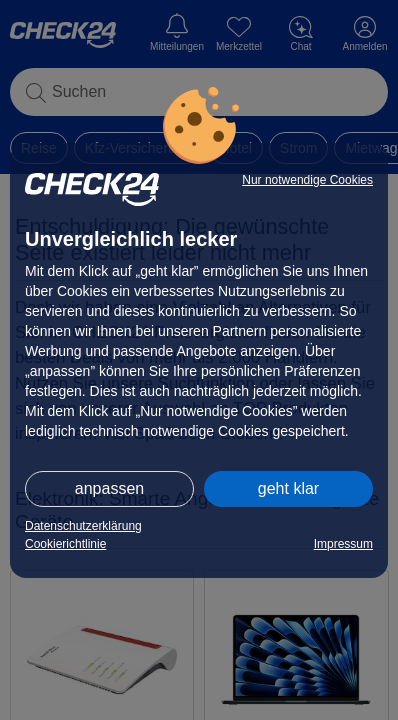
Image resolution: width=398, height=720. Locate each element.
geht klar (288, 488)
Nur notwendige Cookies (307, 180)
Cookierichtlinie (65, 544)
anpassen (109, 488)
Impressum (343, 544)
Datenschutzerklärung (83, 526)
